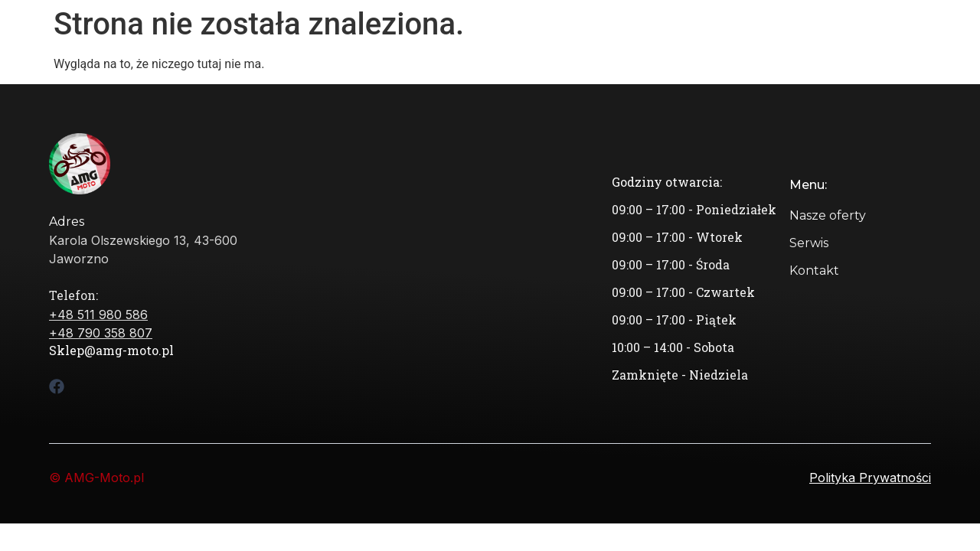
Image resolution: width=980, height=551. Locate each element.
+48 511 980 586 (98, 315)
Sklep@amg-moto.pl (111, 350)
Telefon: (73, 295)
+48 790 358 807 (101, 333)
